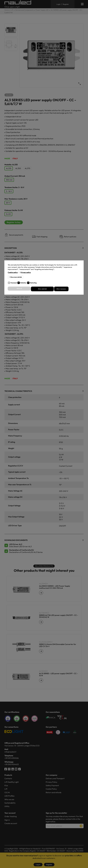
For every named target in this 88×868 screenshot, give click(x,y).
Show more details (16, 277)
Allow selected (42, 289)
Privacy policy (26, 272)
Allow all (19, 288)
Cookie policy (13, 272)
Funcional (14, 283)
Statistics (23, 283)
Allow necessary (61, 289)
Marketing (33, 283)
